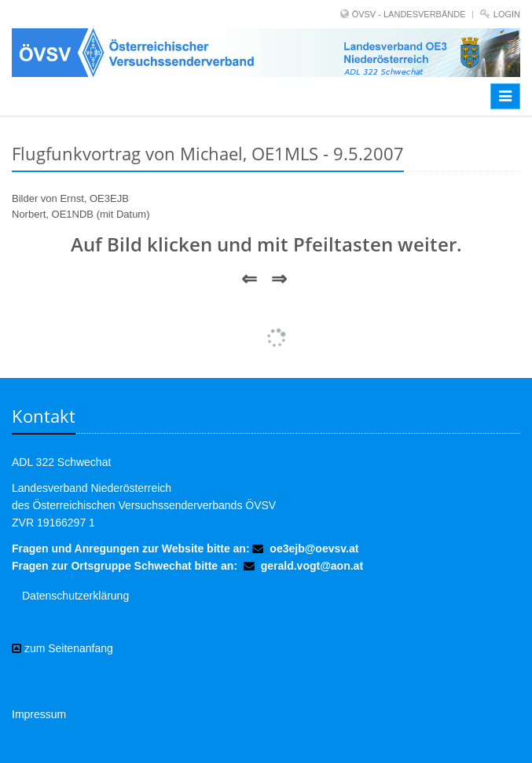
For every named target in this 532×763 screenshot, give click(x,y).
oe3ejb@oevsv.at (314, 548)
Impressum (39, 714)
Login (507, 14)
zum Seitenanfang (62, 648)
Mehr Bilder (266, 324)
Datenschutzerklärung (75, 596)
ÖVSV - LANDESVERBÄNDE (409, 14)
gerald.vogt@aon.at (312, 566)
